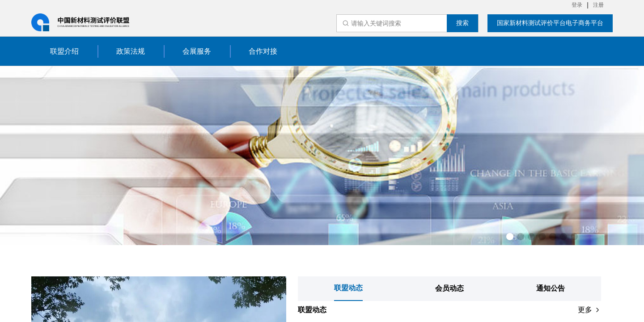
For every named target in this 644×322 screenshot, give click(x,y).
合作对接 (263, 51)
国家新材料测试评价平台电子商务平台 (550, 23)
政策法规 (131, 51)
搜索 (462, 23)
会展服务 (197, 51)
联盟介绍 (64, 51)
